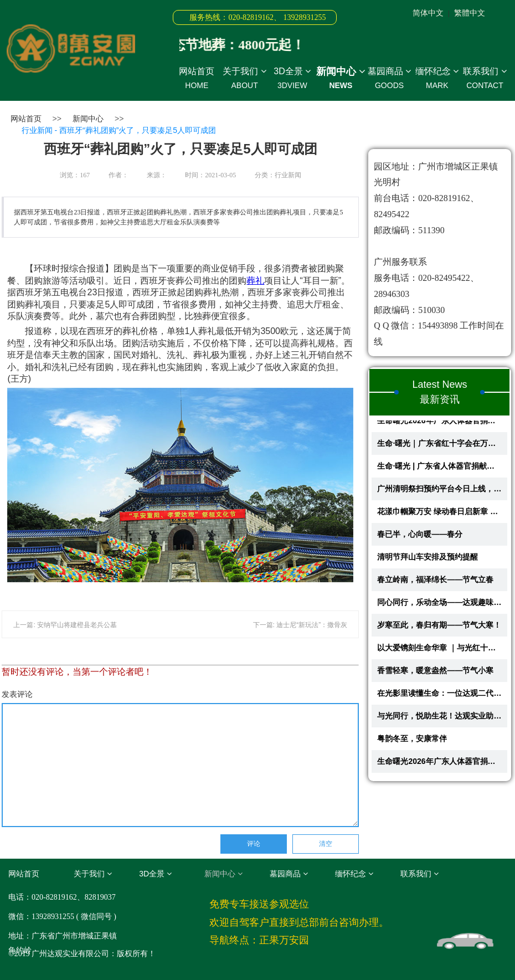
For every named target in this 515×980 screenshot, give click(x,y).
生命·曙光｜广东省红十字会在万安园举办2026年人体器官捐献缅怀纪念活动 (439, 447)
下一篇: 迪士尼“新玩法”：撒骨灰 (300, 625)
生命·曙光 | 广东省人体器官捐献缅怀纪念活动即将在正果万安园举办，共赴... (439, 469)
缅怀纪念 (437, 79)
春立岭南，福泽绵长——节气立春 (435, 583)
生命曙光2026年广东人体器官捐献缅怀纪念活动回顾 (439, 424)
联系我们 (485, 79)
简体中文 (428, 13)
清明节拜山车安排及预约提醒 (428, 560)
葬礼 (255, 281)
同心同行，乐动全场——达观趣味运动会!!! (439, 606)
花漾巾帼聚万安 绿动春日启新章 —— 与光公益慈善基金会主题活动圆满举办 (439, 515)
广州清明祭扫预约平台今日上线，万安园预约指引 (439, 492)
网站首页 (197, 79)
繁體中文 (470, 13)
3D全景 (292, 79)
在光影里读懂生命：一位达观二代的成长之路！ (439, 696)
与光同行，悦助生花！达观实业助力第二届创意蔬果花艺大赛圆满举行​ (439, 719)
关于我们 (244, 79)
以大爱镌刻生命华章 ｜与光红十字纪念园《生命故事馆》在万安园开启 (439, 651)
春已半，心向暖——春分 (420, 537)
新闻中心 (341, 78)
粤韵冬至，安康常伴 (412, 742)
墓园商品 (389, 79)
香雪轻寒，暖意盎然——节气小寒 (435, 674)
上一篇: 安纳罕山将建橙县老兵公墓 (65, 625)
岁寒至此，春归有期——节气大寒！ (439, 628)
